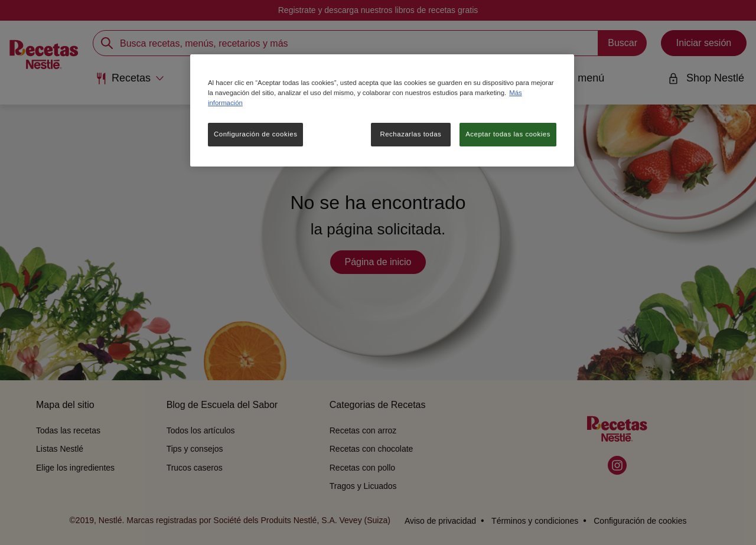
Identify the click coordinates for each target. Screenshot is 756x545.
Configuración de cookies (255, 134)
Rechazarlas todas (410, 134)
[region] (382, 110)
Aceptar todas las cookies (508, 134)
